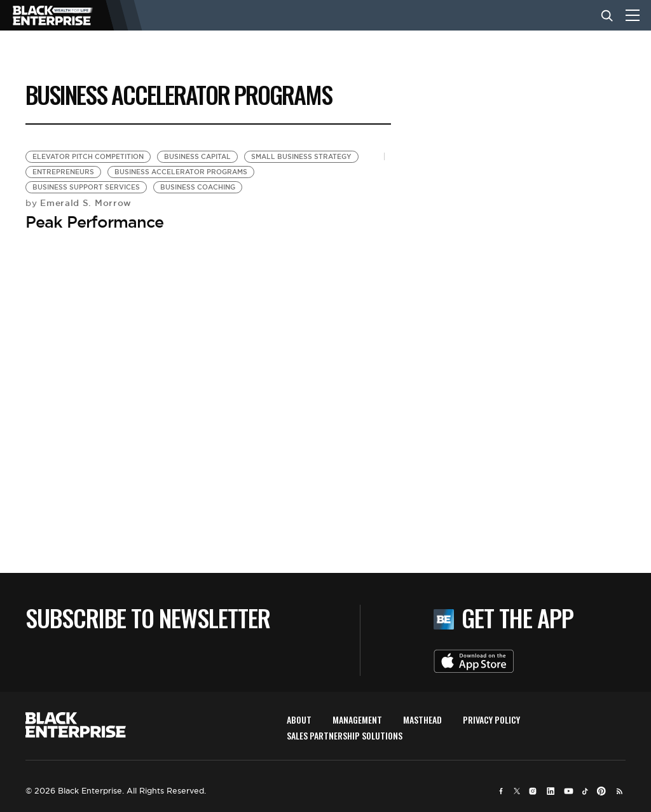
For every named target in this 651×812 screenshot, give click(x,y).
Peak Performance (94, 222)
